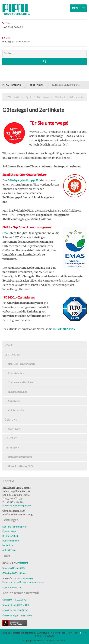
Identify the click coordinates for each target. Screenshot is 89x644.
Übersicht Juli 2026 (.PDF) (15, 610)
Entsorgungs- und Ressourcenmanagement (23, 582)
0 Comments (77, 97)
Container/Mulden (11, 536)
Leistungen (12, 354)
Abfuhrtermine (16, 410)
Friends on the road (12, 587)
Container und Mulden (20, 382)
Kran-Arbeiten (16, 373)
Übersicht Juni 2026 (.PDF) (16, 605)
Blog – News (15, 429)
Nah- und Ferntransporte (22, 364)
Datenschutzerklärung (20, 457)
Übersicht (23, 563)
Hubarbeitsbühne (18, 392)
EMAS (6, 233)
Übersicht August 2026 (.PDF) (17, 616)
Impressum (12, 447)
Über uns (11, 420)
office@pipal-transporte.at (18, 506)
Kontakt (11, 438)
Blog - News (43, 97)
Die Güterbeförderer (23, 579)
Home (9, 345)
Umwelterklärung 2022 (21, 466)
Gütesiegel (60, 97)
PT (81, 633)
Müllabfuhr (14, 401)
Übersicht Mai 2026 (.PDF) (15, 600)
